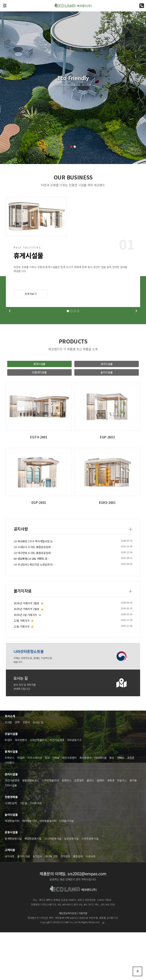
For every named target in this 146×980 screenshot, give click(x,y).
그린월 (23, 851)
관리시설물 (107, 412)
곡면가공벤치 (69, 805)
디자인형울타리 (38, 788)
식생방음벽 (11, 851)
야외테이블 (101, 805)
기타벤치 (10, 810)
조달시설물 (11, 781)
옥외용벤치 (21, 788)
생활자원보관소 (31, 828)
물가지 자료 (24, 904)
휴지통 (133, 828)
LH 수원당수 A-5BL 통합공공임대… (33, 730)
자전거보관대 (57, 788)
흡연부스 (66, 828)
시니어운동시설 (53, 886)
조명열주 (79, 828)
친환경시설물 (39, 420)
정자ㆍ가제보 (52, 805)
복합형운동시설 (33, 886)
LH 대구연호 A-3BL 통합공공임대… (33, 736)
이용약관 (83, 961)
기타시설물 (11, 833)
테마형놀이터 (29, 868)
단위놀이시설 (67, 868)
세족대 (111, 828)
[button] (71, 147)
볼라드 (90, 828)
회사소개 (10, 764)
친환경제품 (11, 845)
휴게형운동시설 (13, 886)
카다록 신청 (51, 904)
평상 (112, 805)
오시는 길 (38, 770)
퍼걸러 (8, 788)
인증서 (26, 770)
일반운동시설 (71, 886)
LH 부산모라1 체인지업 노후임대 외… (35, 747)
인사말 (8, 770)
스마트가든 (36, 851)
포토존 (131, 805)
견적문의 (65, 904)
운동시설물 (11, 880)
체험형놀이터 (12, 868)
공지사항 (21, 711)
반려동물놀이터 (48, 868)
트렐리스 (122, 828)
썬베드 (121, 805)
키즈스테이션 (35, 805)
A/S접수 (37, 904)
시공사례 (90, 904)
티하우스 (10, 805)
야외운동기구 (74, 788)
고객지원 (10, 898)
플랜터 (100, 828)
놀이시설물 (107, 420)
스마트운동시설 (90, 886)
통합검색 (78, 904)
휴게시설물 (40, 412)
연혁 (17, 770)
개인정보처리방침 (68, 961)
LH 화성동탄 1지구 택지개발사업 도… (35, 724)
